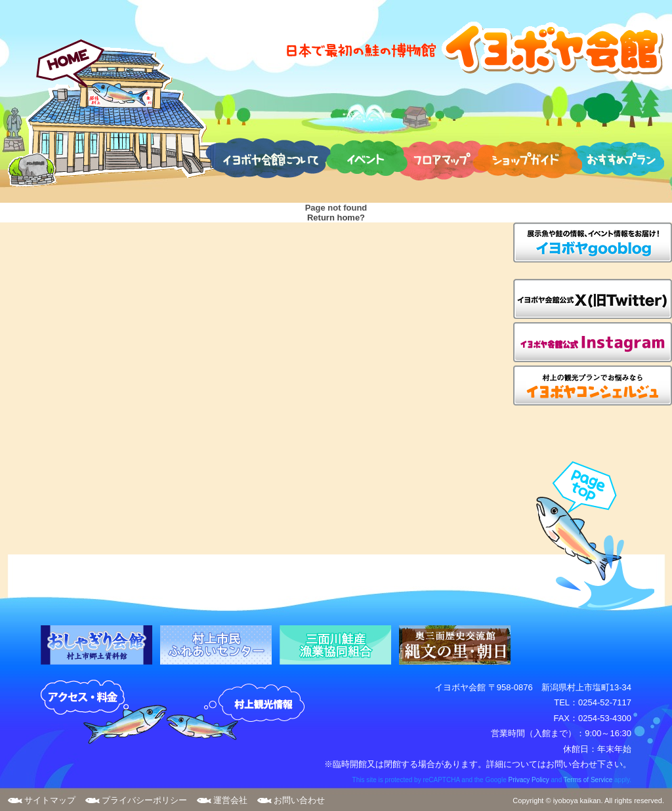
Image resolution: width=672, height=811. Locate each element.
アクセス (104, 713)
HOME (112, 113)
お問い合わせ (299, 800)
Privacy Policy (528, 780)
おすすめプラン (616, 157)
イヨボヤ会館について (268, 157)
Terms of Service (588, 780)
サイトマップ (50, 800)
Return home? (336, 218)
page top (589, 536)
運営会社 (230, 800)
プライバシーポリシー (144, 800)
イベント (367, 157)
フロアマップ (443, 157)
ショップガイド (527, 157)
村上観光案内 (239, 713)
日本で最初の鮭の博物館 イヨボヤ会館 (474, 48)
